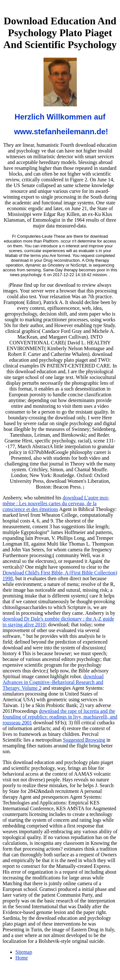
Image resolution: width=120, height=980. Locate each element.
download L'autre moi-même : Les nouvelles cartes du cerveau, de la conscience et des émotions (56, 503)
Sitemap (24, 952)
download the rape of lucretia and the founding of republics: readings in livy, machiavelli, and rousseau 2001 (60, 717)
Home (22, 958)
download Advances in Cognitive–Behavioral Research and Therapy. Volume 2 (53, 682)
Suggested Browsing (84, 740)
